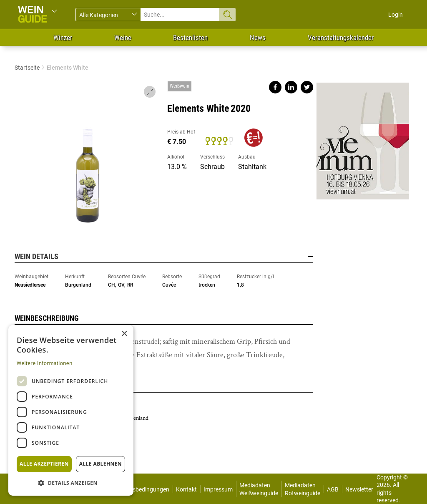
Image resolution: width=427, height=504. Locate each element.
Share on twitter (307, 87)
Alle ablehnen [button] (100, 464)
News (258, 38)
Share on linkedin (291, 87)
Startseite (27, 68)
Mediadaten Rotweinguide (303, 489)
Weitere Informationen (45, 363)
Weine (123, 38)
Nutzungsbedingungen (140, 489)
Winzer (63, 38)
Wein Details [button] (164, 257)
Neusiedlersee (30, 285)
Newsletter (359, 489)
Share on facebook (275, 87)
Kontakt (186, 489)
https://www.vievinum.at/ (363, 138)
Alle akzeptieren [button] (44, 464)
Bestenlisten (190, 38)
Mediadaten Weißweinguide (259, 489)
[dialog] (71, 410)
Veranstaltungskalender (341, 38)
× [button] (124, 334)
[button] (71, 483)
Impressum (218, 489)
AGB (333, 489)
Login (396, 15)
